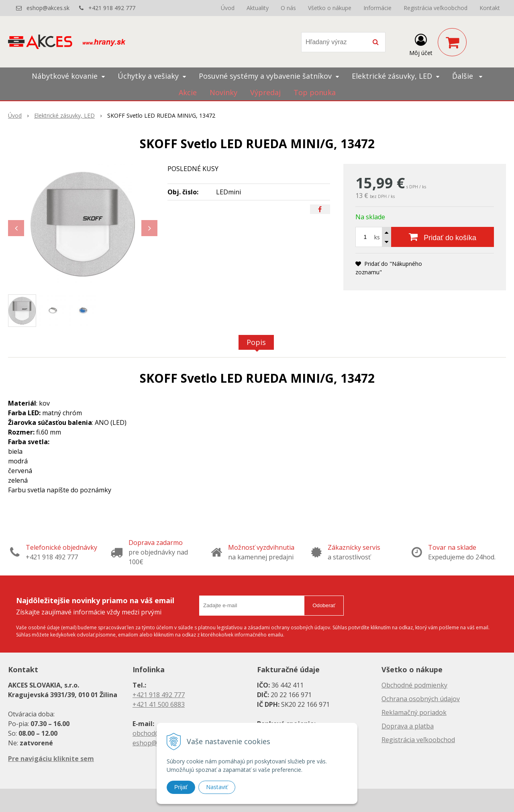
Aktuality (258, 8)
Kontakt (490, 8)
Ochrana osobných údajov (421, 699)
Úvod (228, 8)
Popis (256, 342)
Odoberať (324, 605)
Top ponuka (315, 92)
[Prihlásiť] (421, 44)
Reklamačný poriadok (414, 712)
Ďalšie (467, 76)
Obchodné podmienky (414, 685)
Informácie (377, 8)
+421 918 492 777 (112, 8)
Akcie (188, 92)
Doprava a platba (408, 726)
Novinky (223, 92)
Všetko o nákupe (330, 8)
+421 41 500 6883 (159, 704)
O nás (288, 8)
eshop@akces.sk (48, 8)
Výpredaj (265, 92)
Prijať (181, 787)
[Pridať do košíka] (443, 237)
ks (377, 237)
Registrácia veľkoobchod (435, 8)
